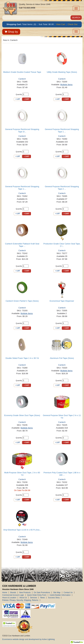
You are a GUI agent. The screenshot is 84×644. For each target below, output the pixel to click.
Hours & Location (9, 598)
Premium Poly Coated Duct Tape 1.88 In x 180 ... (62, 474)
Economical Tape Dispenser (62, 301)
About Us (23, 598)
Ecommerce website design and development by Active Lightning (29, 639)
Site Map (57, 593)
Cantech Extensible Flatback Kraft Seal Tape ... (22, 245)
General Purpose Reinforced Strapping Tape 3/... (22, 130)
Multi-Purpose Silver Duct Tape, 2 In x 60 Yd (22, 474)
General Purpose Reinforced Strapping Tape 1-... (22, 188)
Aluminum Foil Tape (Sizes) (62, 358)
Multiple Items (66, 85)
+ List (18, 99)
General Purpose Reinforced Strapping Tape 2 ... (62, 188)
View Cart (61, 24)
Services (34, 598)
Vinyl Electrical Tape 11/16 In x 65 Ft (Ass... (22, 530)
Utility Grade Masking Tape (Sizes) (62, 72)
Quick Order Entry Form (37, 595)
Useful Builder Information (60, 595)
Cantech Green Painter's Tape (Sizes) (22, 301)
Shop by (11, 32)
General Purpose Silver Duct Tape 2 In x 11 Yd (62, 417)
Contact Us (68, 593)
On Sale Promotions (42, 593)
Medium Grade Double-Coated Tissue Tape (22, 72)
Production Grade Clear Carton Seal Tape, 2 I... (62, 245)
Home (5, 593)
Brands (13, 593)
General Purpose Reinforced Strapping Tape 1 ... (62, 130)
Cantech (22, 79)
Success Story (54, 598)
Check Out (73, 24)
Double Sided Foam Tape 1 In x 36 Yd (22, 358)
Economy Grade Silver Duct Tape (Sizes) (22, 415)
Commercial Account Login (13, 595)
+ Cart (27, 99)
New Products (25, 593)
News (42, 598)
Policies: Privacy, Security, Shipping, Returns (20, 600)
